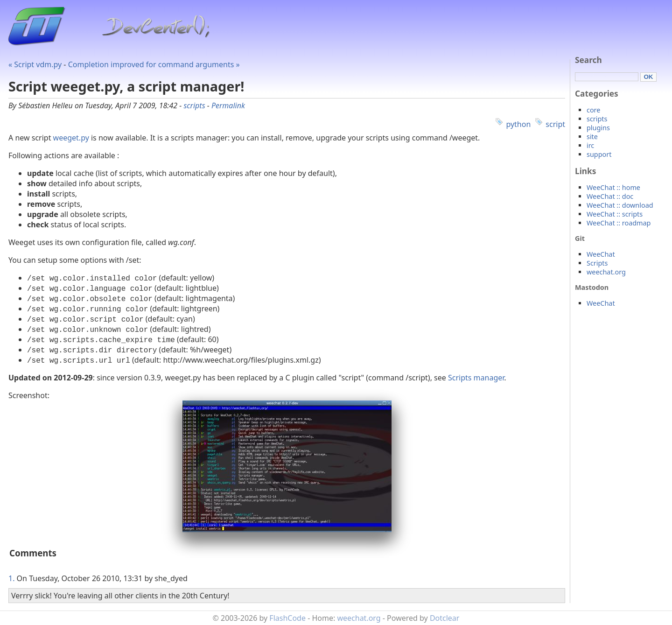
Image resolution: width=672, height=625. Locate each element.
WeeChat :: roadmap (619, 223)
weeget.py (71, 138)
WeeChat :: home (613, 187)
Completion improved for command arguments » (154, 64)
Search (588, 60)
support (599, 154)
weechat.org (606, 272)
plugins (598, 128)
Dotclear (445, 618)
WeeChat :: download (620, 205)
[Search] (607, 77)
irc (590, 145)
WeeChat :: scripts (615, 214)
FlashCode (287, 618)
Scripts (597, 263)
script (555, 124)
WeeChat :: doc (610, 196)
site (592, 137)
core (593, 110)
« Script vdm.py (35, 64)
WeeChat (601, 254)
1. (11, 578)
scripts (194, 105)
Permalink (228, 105)
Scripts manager (476, 378)
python (518, 124)
